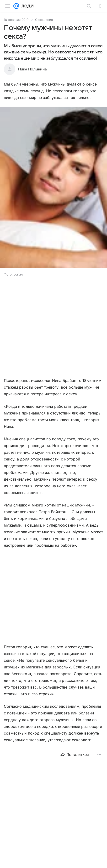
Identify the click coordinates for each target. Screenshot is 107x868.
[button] (53, 188)
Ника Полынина (32, 69)
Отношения (44, 20)
